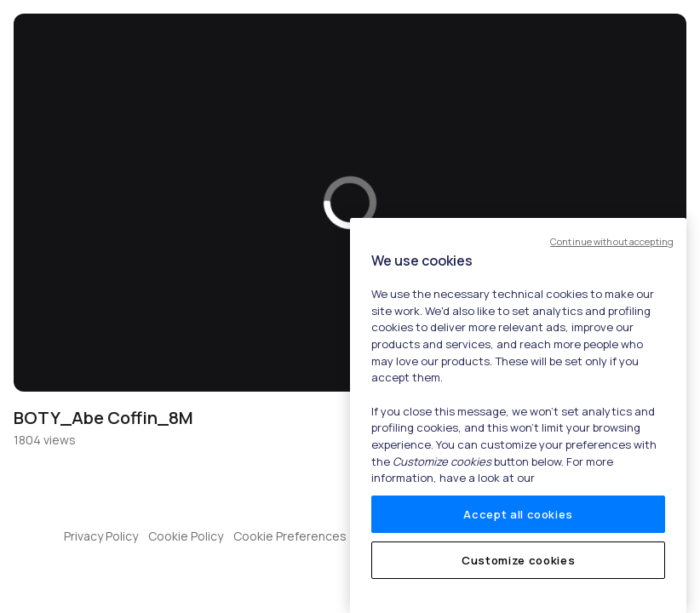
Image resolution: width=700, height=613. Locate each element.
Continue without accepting (612, 241)
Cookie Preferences (290, 536)
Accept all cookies (518, 514)
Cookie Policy (186, 536)
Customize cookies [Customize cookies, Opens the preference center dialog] (518, 560)
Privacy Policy (101, 536)
